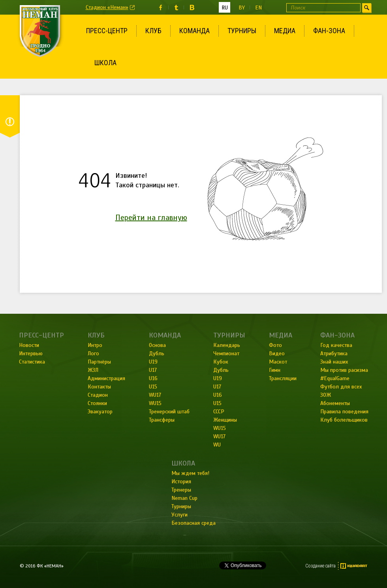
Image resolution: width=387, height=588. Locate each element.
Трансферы (162, 420)
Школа (105, 63)
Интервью (31, 353)
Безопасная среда (193, 523)
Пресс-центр (107, 31)
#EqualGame (335, 378)
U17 (153, 370)
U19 (153, 362)
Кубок (221, 362)
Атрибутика (334, 353)
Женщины (225, 420)
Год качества (336, 345)
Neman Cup (184, 498)
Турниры (242, 31)
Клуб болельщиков (344, 420)
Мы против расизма (344, 370)
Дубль (157, 353)
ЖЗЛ (93, 370)
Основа (157, 345)
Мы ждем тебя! (190, 473)
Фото (275, 345)
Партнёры (99, 362)
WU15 (155, 403)
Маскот (278, 362)
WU (217, 445)
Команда (194, 31)
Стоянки (97, 403)
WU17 (155, 395)
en (258, 8)
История (181, 482)
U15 (153, 387)
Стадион (98, 395)
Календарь (227, 345)
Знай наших (334, 362)
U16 (153, 378)
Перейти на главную (151, 218)
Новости (29, 345)
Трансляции (283, 378)
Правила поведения (344, 412)
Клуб (153, 31)
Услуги (179, 515)
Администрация (106, 378)
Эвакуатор (100, 412)
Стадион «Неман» (107, 7)
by (242, 8)
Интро (95, 345)
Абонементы (335, 403)
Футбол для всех (341, 387)
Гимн (275, 370)
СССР (219, 412)
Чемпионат (226, 353)
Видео (277, 353)
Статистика (32, 362)
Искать (367, 8)
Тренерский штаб (169, 412)
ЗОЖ (326, 395)
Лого (93, 353)
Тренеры (181, 490)
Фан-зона (329, 31)
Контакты (99, 387)
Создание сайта (320, 566)
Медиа (285, 31)
